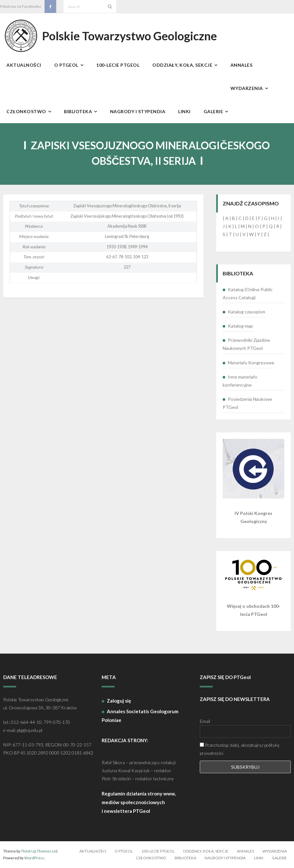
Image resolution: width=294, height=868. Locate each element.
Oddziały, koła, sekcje (206, 851)
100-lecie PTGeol (158, 851)
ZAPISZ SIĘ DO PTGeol (225, 677)
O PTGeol (124, 851)
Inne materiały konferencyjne (240, 381)
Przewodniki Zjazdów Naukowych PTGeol (246, 344)
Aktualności (93, 851)
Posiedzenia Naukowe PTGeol (247, 403)
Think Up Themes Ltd (39, 851)
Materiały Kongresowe (251, 363)
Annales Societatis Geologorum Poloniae (140, 716)
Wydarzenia (275, 851)
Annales (245, 851)
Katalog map (240, 326)
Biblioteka (185, 858)
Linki (259, 858)
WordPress (34, 858)
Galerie (279, 858)
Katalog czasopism (247, 312)
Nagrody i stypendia (225, 858)
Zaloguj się (119, 701)
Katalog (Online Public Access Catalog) (248, 293)
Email (205, 721)
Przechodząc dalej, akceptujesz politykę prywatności (240, 749)
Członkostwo (151, 858)
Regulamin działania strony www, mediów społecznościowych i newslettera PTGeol (139, 802)
